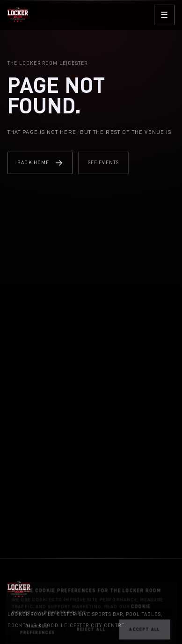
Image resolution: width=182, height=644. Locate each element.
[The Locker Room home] (18, 15)
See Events (104, 163)
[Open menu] (164, 15)
